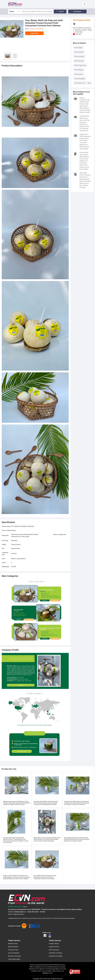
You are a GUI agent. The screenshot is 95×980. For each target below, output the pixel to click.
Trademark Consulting (56, 956)
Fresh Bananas (79, 61)
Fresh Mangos (79, 70)
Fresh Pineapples (80, 79)
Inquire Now (34, 33)
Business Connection (14, 956)
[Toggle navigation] (85, 4)
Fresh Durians (79, 74)
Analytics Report (54, 944)
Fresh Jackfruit (79, 52)
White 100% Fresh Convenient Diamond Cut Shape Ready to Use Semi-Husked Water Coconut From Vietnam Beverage (47, 839)
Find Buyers (77, 11)
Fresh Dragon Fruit (80, 65)
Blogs (40, 918)
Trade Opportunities (14, 959)
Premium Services (15, 918)
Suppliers (33, 918)
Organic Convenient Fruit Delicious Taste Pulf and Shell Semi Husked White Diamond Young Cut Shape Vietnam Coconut (16, 803)
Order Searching (54, 950)
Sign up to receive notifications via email (61, 918)
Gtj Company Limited (82, 20)
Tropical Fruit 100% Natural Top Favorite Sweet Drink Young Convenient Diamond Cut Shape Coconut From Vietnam (77, 803)
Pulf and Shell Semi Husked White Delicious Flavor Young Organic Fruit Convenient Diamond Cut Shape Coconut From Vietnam (84, 161)
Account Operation (14, 953)
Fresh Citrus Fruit (80, 83)
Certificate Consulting (55, 953)
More (89, 83)
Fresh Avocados (79, 56)
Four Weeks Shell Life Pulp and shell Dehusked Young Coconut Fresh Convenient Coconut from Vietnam (45, 877)
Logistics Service (54, 947)
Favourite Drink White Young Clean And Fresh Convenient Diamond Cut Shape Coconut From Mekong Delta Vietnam (46, 803)
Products (25, 918)
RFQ (44, 918)
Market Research (13, 947)
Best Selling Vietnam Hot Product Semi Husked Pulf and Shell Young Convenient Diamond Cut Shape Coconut (77, 839)
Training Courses (13, 950)
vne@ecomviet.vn (18, 914)
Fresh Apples (78, 48)
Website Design (13, 944)
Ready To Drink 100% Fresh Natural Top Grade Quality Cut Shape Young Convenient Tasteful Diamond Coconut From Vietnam (17, 877)
